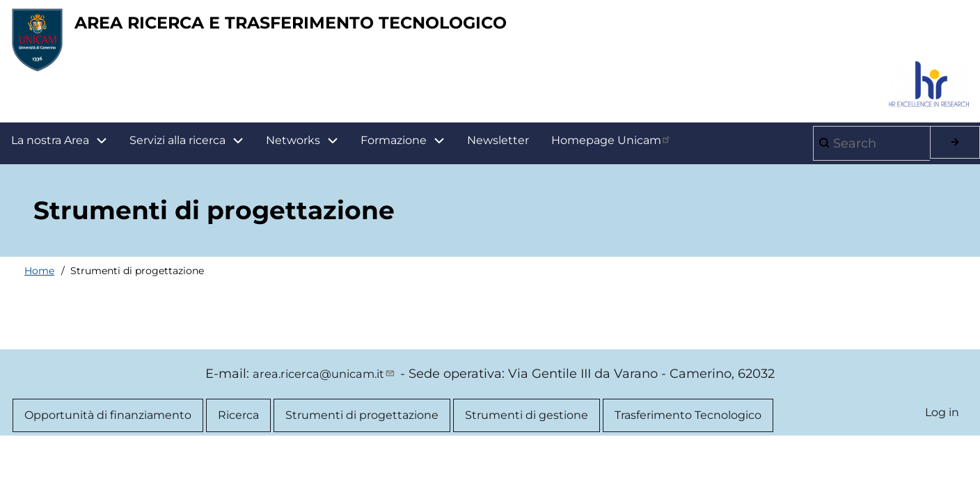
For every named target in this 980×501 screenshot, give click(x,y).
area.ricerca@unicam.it (325, 384)
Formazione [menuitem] (408, 151)
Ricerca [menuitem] (238, 428)
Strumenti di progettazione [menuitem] (362, 428)
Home (39, 281)
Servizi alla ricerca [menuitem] (177, 151)
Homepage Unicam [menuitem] (612, 150)
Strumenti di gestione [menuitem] (527, 428)
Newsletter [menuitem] (498, 151)
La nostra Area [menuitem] (65, 151)
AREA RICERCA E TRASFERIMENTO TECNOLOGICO (401, 29)
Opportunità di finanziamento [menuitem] (108, 428)
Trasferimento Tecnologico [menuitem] (688, 428)
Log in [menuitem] (941, 426)
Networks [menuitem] (293, 151)
